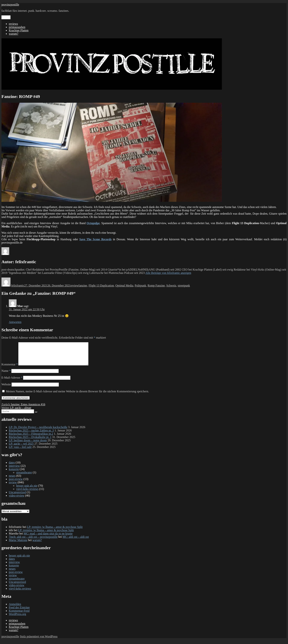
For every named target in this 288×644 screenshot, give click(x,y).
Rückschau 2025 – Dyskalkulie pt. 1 (30, 441)
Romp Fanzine (156, 285)
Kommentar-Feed (19, 615)
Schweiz (171, 285)
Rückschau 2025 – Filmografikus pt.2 (31, 438)
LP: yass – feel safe (20, 451)
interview (14, 470)
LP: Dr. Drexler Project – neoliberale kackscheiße (38, 432)
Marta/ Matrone (18, 544)
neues (12, 480)
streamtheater (24, 477)
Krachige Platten (19, 30)
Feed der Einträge (19, 612)
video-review (17, 500)
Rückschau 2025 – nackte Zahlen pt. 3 (31, 435)
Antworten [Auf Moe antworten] (15, 322)
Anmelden (15, 609)
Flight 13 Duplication (101, 285)
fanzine (83, 285)
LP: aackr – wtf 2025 (21, 448)
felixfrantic (18, 285)
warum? (14, 34)
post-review (16, 483)
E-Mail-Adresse (12, 382)
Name (6, 375)
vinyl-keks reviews (27, 493)
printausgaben (17, 27)
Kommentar (10, 369)
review (75, 285)
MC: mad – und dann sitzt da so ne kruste (48, 538)
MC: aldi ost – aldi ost (76, 541)
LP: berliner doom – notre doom (28, 445)
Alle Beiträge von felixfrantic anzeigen (168, 273)
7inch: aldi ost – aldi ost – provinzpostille (33, 541)
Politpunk (140, 285)
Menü (6, 17)
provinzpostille (10, 4)
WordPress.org (17, 618)
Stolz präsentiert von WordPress (39, 641)
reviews (13, 24)
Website (6, 389)
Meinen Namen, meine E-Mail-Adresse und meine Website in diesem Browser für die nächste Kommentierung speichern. (77, 396)
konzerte (14, 474)
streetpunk (184, 285)
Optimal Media (124, 285)
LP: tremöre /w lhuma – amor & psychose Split (55, 531)
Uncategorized (17, 497)
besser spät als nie (27, 490)
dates (12, 467)
